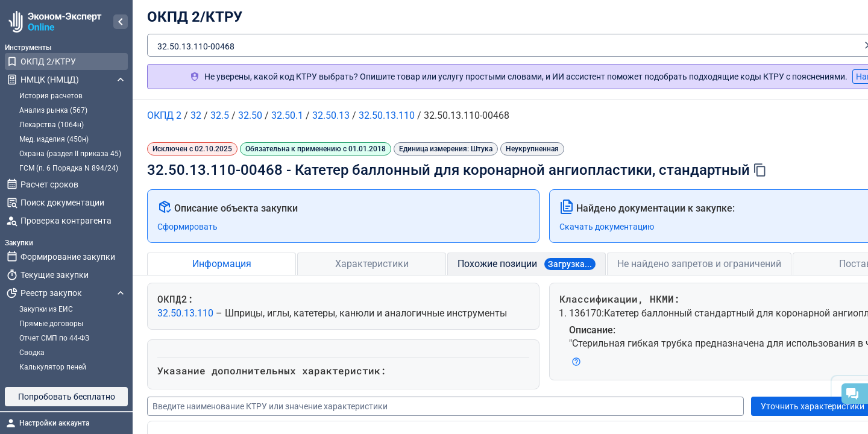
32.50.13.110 (187, 313)
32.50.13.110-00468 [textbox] (196, 46)
